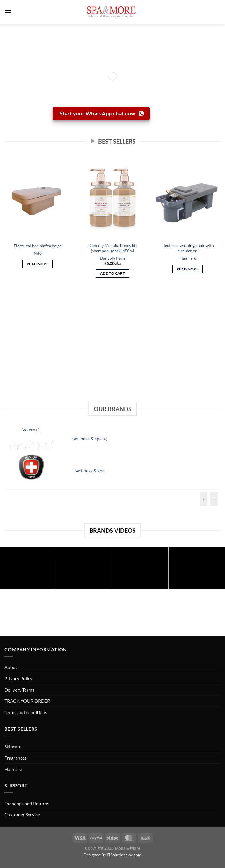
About (11, 667)
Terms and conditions (26, 712)
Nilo (38, 253)
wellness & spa (87, 439)
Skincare (13, 747)
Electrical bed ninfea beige (38, 246)
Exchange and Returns (27, 803)
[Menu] (8, 12)
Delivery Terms (19, 690)
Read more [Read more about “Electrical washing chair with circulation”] (187, 269)
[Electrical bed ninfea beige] (37, 197)
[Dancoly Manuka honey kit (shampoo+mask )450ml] (112, 197)
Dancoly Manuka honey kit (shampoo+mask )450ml (113, 248)
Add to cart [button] (112, 273)
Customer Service (22, 815)
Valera (29, 429)
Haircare (13, 769)
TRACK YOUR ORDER (27, 701)
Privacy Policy (18, 678)
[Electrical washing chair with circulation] (187, 197)
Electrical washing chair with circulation (188, 248)
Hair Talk (188, 258)
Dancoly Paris (113, 258)
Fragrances (16, 758)
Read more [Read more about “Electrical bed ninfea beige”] (37, 264)
